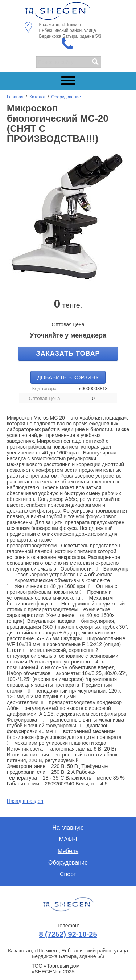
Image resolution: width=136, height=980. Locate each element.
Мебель (68, 851)
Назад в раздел (25, 801)
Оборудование (66, 97)
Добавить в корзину (68, 377)
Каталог (37, 97)
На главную (68, 828)
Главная (15, 97)
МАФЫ (68, 839)
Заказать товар (68, 354)
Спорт (68, 874)
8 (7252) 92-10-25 (68, 934)
